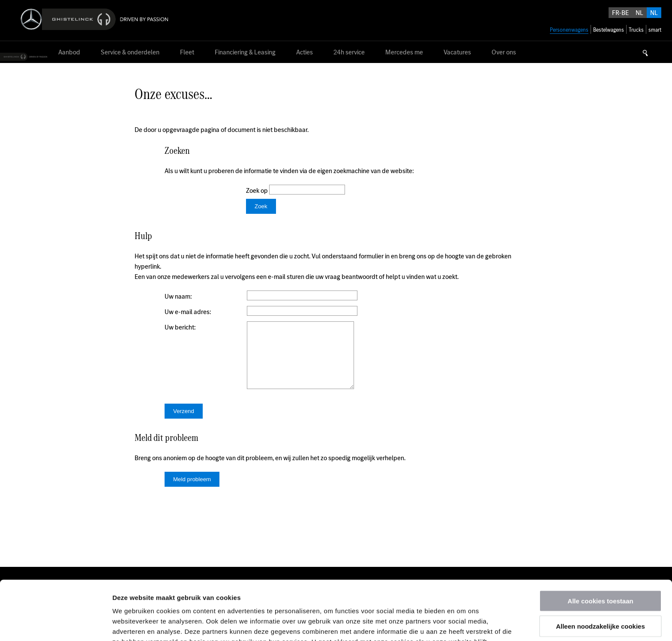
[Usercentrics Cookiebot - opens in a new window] (55, 624)
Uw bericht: (180, 327)
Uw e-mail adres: (188, 312)
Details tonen (463, 624)
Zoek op (258, 190)
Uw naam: (178, 296)
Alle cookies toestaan (600, 545)
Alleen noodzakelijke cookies (600, 571)
